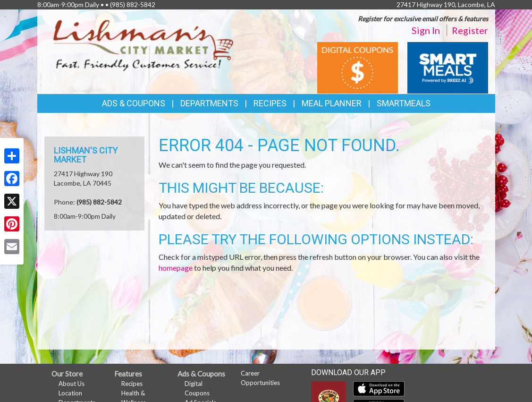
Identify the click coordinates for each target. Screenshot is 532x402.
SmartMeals (404, 103)
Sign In (426, 30)
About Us (72, 384)
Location (70, 393)
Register (470, 30)
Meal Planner (332, 103)
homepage (176, 268)
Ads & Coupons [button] (134, 103)
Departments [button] (209, 103)
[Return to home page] (144, 45)
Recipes (270, 103)
